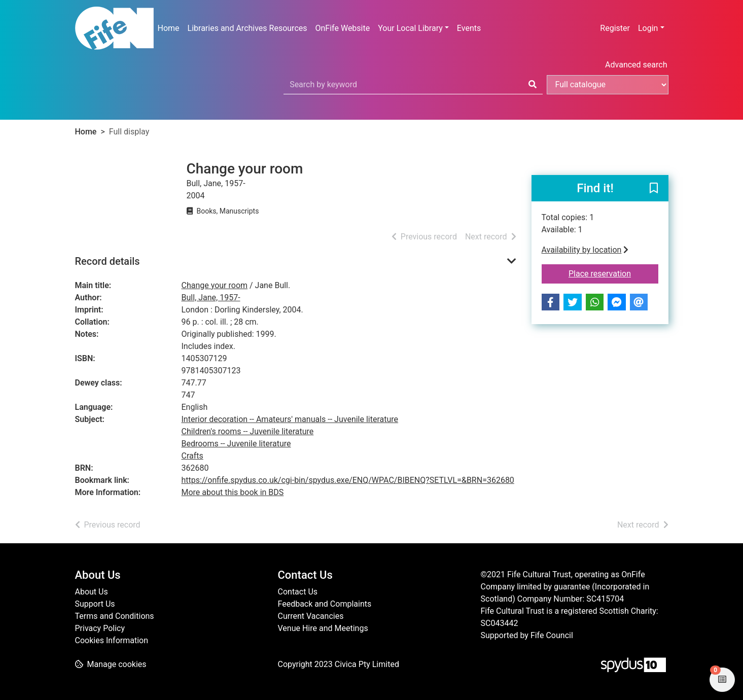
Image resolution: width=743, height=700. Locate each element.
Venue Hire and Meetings (323, 628)
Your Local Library (410, 28)
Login (648, 28)
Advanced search (636, 65)
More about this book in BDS (233, 492)
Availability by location (585, 250)
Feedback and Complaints (325, 604)
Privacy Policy (100, 628)
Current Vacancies (311, 616)
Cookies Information (112, 640)
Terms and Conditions (115, 616)
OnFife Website (343, 28)
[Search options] (608, 85)
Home (169, 28)
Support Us (95, 604)
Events (469, 28)
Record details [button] (108, 261)
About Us (92, 592)
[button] (654, 189)
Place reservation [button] (613, 273)
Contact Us (298, 592)
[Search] (533, 85)
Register (615, 28)
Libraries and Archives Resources (247, 28)
